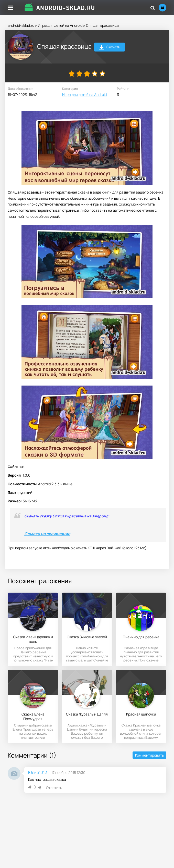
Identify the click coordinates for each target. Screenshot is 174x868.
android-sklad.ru (21, 25)
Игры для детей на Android (60, 25)
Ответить (54, 788)
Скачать (110, 48)
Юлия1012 (37, 772)
